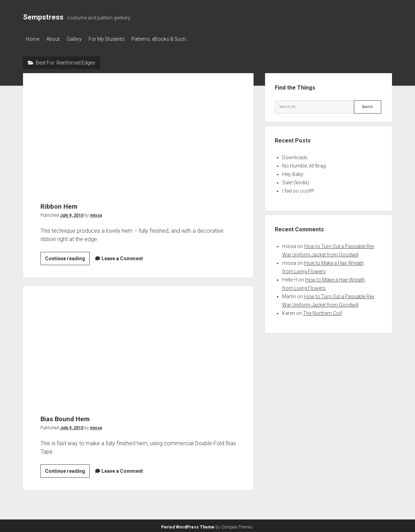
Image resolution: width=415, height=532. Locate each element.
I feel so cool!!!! (298, 189)
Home (33, 39)
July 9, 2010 (72, 213)
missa (96, 213)
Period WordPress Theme (188, 525)
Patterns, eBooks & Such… (174, 39)
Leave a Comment (122, 256)
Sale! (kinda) (296, 180)
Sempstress (43, 17)
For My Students (117, 39)
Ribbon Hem (138, 129)
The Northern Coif (323, 311)
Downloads (295, 155)
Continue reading (67, 257)
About (56, 39)
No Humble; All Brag (304, 164)
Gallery (81, 39)
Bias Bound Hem (138, 342)
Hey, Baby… (294, 172)
